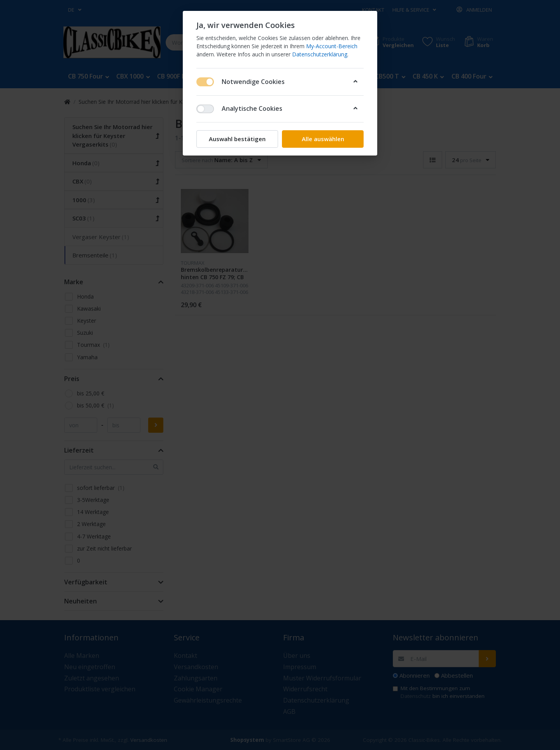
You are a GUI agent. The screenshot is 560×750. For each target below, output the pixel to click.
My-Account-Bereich (332, 46)
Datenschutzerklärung (320, 54)
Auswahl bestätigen (237, 139)
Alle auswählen (323, 139)
